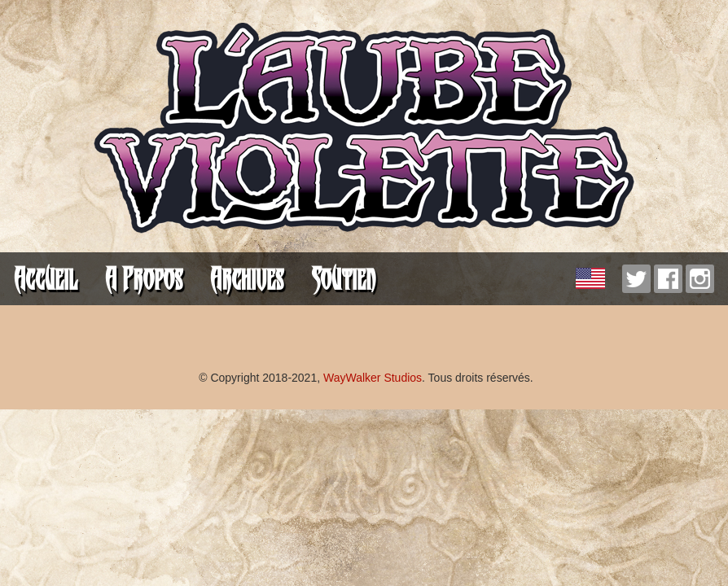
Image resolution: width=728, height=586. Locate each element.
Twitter (636, 279)
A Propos (144, 279)
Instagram (700, 279)
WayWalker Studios (373, 378)
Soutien (343, 279)
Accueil (46, 279)
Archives (247, 279)
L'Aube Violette (364, 130)
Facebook (668, 279)
